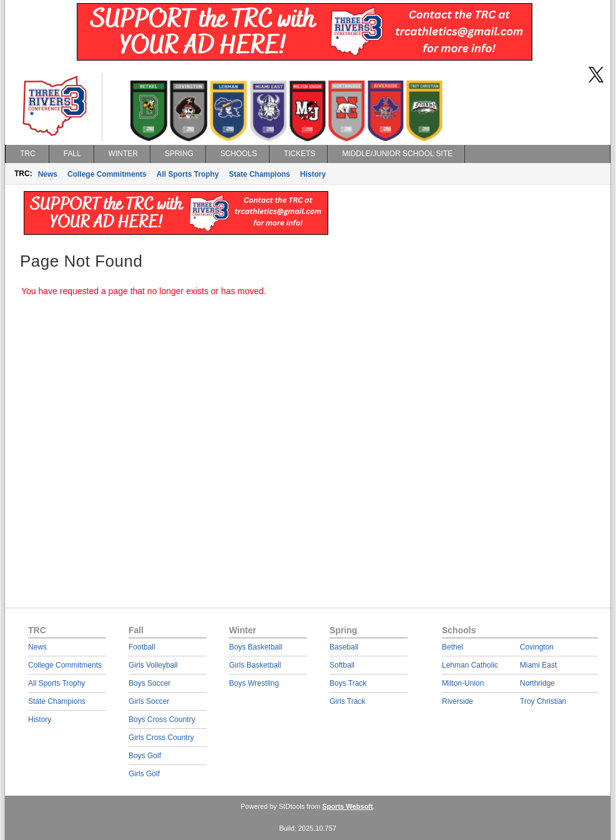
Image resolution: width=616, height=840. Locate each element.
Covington (537, 647)
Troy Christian (543, 701)
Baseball (344, 647)
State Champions (260, 174)
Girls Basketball (255, 665)
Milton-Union (463, 683)
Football (142, 647)
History (313, 174)
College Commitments (107, 174)
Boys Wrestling (254, 683)
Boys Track (348, 683)
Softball (342, 665)
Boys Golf (145, 756)
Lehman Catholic (470, 665)
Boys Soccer (149, 683)
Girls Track (347, 701)
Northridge (537, 683)
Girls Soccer (149, 701)
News (48, 174)
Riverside (457, 701)
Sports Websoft (347, 806)
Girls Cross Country (161, 738)
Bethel (452, 647)
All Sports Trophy (188, 174)
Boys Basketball (256, 647)
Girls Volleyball (153, 665)
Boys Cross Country (162, 719)
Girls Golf (144, 774)
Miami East (538, 665)
